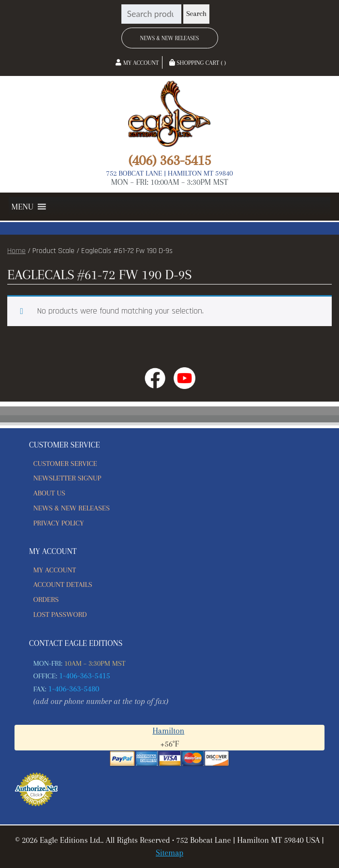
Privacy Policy (59, 523)
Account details (63, 584)
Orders (46, 599)
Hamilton (168, 731)
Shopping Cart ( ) (198, 63)
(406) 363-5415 (169, 160)
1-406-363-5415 (85, 676)
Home (16, 251)
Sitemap (169, 853)
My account (55, 570)
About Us (49, 493)
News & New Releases (170, 38)
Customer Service (65, 464)
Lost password (60, 614)
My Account (137, 63)
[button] (22, 207)
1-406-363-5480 (74, 689)
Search (196, 14)
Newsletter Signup (67, 478)
